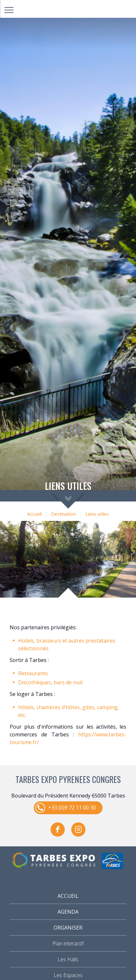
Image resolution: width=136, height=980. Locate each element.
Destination (63, 514)
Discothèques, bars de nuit (50, 682)
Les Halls (68, 959)
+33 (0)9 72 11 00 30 (72, 808)
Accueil (34, 514)
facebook (58, 830)
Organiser (68, 928)
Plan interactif (68, 943)
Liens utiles (97, 514)
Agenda (68, 912)
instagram (78, 830)
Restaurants (33, 673)
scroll (68, 499)
